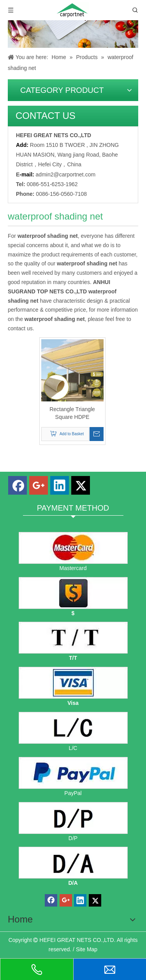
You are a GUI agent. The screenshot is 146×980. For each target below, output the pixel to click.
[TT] (73, 638)
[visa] (73, 683)
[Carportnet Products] (73, 34)
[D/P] (73, 818)
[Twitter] (81, 485)
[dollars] (73, 593)
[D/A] (73, 863)
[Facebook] (18, 485)
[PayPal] (73, 773)
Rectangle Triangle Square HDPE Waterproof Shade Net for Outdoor (72, 413)
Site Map (87, 949)
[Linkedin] (60, 485)
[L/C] (73, 728)
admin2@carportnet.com (66, 174)
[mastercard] (73, 548)
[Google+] (39, 485)
